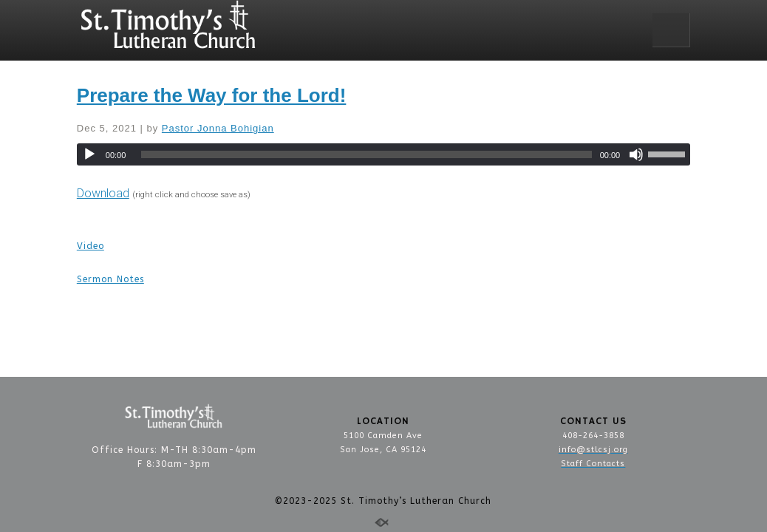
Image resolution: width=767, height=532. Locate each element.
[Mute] (636, 154)
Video (91, 246)
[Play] (89, 154)
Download (103, 193)
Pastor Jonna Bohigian (218, 128)
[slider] (366, 154)
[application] (383, 154)
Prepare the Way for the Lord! (212, 95)
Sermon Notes (110, 279)
